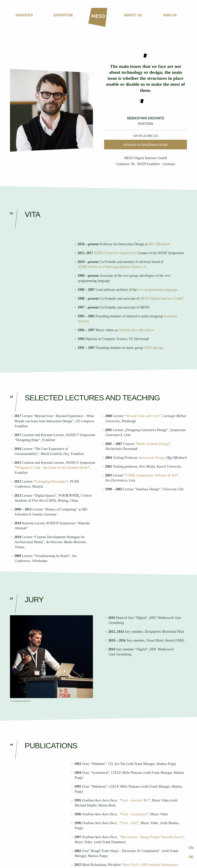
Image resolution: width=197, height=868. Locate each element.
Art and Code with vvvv (143, 416)
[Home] (98, 18)
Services (24, 15)
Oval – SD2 (129, 823)
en (191, 848)
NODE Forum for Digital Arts (115, 253)
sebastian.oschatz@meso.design (146, 145)
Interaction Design (152, 458)
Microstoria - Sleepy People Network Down (152, 837)
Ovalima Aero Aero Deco (136, 330)
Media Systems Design (153, 444)
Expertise (63, 15)
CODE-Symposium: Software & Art (151, 475)
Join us (170, 15)
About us (133, 15)
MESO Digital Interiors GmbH (162, 298)
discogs (158, 348)
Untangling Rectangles (51, 481)
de (191, 857)
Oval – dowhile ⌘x (135, 800)
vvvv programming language (158, 290)
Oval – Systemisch (134, 814)
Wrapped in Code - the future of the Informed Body (52, 468)
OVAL (148, 348)
